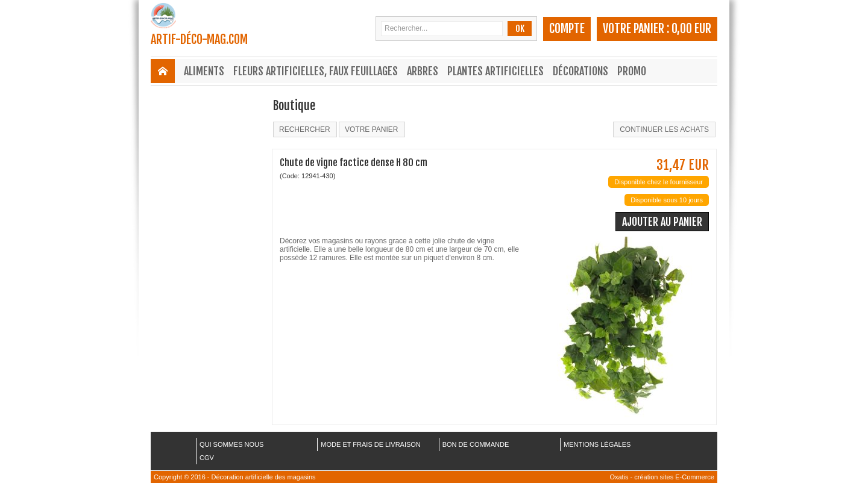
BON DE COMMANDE (476, 444)
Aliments (204, 71)
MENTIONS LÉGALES (597, 444)
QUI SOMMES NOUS (231, 444)
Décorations (580, 71)
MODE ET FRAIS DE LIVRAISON (370, 444)
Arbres (423, 71)
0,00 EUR (691, 29)
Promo (632, 71)
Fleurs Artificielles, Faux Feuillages (316, 71)
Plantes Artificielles (495, 71)
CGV (207, 458)
